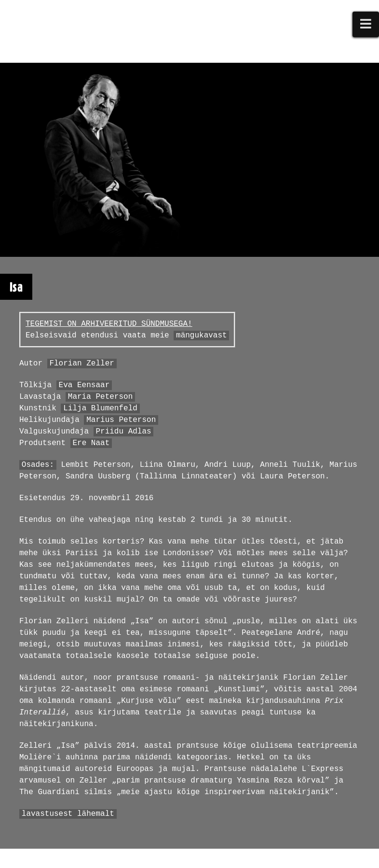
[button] (366, 24)
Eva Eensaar (84, 385)
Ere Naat (91, 443)
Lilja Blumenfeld (100, 408)
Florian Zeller (81, 364)
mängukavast (202, 336)
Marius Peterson (121, 420)
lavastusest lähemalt (68, 814)
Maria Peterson (100, 397)
